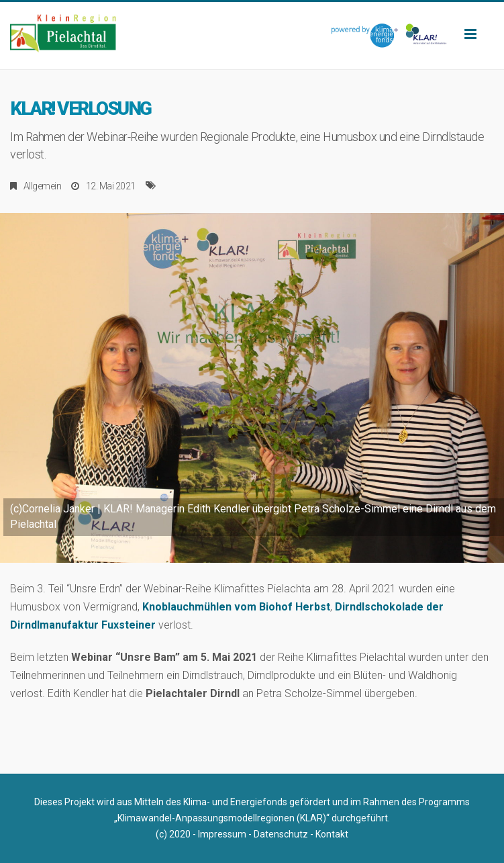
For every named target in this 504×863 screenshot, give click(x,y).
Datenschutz (281, 834)
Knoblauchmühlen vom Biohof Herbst (236, 607)
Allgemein (43, 186)
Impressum (222, 834)
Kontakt (332, 834)
